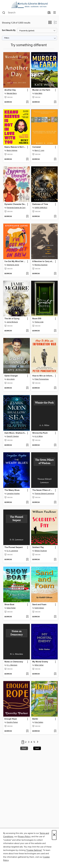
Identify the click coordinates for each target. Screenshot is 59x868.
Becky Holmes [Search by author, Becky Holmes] (12, 150)
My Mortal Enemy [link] (40, 662)
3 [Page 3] (29, 742)
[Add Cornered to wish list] (55, 159)
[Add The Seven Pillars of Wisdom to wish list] (55, 502)
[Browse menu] (55, 13)
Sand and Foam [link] (39, 605)
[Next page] (38, 742)
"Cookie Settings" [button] (34, 850)
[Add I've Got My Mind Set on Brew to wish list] (27, 274)
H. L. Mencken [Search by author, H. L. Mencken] (12, 665)
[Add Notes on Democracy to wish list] (27, 674)
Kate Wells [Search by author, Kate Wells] (38, 93)
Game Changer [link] (11, 376)
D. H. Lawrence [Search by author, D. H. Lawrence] (12, 551)
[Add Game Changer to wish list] (27, 388)
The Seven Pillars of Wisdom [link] (43, 490)
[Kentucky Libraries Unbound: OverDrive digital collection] (29, 5)
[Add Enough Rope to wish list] (27, 731)
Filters (7, 38)
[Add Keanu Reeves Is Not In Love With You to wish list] (27, 159)
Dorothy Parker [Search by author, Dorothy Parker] (12, 722)
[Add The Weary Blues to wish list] (27, 502)
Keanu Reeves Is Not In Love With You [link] (15, 147)
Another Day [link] (10, 90)
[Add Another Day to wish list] (27, 102)
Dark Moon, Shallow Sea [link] (15, 433)
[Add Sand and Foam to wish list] (55, 617)
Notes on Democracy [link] (14, 662)
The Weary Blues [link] (12, 490)
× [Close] (54, 835)
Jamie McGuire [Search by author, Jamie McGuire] (12, 322)
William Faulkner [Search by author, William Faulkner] (41, 551)
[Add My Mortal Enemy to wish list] (55, 674)
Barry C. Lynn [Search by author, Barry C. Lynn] (39, 150)
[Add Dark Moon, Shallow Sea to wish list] (27, 445)
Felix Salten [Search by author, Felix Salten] (39, 722)
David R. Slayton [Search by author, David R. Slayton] (13, 436)
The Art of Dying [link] (12, 319)
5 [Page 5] (34, 742)
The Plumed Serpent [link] (14, 547)
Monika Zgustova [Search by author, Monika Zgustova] (41, 265)
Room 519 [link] (37, 319)
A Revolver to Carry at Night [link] (43, 262)
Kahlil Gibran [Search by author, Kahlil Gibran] (39, 608)
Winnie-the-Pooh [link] (40, 433)
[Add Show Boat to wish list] (27, 617)
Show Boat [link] (9, 605)
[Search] (4, 13)
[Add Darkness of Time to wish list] (55, 217)
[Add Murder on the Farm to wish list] (55, 102)
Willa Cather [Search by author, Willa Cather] (39, 665)
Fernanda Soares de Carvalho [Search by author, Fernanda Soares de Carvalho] (17, 208)
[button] (50, 23)
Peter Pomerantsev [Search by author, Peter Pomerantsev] (42, 379)
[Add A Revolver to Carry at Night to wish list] (55, 274)
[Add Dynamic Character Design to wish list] (27, 217)
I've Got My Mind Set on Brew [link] (15, 262)
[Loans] (49, 13)
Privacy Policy (24, 837)
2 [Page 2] (26, 742)
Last (37, 748)
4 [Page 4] (31, 742)
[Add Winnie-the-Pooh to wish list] (55, 445)
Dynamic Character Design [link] (15, 204)
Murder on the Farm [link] (41, 90)
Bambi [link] (35, 719)
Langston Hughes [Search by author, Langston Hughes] (13, 494)
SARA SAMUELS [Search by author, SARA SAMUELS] (41, 208)
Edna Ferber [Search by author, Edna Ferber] (11, 608)
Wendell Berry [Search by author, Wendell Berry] (12, 93)
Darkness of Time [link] (40, 204)
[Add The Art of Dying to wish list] (27, 331)
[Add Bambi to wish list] (55, 731)
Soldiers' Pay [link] (38, 547)
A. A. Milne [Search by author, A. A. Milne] (39, 436)
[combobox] (24, 13)
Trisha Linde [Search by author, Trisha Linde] (39, 322)
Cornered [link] (36, 147)
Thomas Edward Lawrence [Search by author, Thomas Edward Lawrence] (44, 494)
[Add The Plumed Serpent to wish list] (27, 560)
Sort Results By (9, 30)
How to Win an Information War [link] (43, 376)
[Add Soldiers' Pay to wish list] (55, 560)
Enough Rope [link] (11, 719)
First (24, 748)
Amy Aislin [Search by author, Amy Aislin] (11, 379)
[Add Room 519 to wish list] (55, 331)
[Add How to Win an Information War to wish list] (55, 388)
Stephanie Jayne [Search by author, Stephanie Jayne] (13, 265)
